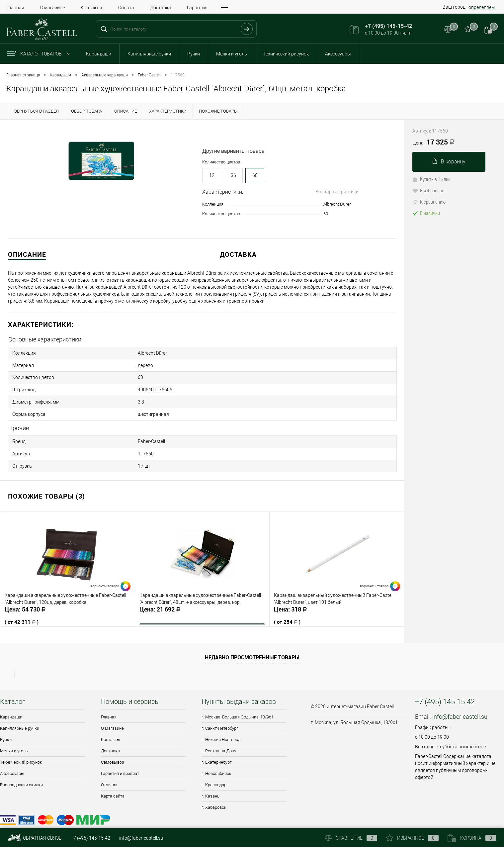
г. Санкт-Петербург (220, 720)
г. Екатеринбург (216, 754)
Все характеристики (337, 192)
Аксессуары (338, 54)
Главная (15, 8)
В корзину (449, 162)
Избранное (412, 838)
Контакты (91, 8)
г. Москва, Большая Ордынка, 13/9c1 (238, 709)
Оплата (126, 8)
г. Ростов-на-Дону (219, 743)
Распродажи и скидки (21, 776)
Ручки (194, 54)
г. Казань (210, 788)
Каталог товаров (40, 54)
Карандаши (99, 54)
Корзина (472, 838)
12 (212, 175)
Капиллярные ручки (149, 54)
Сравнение (351, 838)
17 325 (434, 142)
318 (337, 609)
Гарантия (197, 8)
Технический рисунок (286, 54)
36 (233, 175)
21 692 (202, 606)
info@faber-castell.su (460, 708)
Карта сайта (113, 788)
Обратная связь (35, 838)
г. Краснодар (214, 776)
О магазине (52, 8)
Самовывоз (113, 754)
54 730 (68, 609)
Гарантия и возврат (120, 765)
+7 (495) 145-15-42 (90, 838)
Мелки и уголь (232, 54)
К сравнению (429, 202)
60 (255, 175)
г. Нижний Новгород (221, 731)
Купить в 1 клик (431, 179)
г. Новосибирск (216, 765)
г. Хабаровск (214, 799)
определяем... (483, 7)
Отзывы (109, 776)
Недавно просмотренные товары (252, 649)
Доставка (161, 8)
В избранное (428, 190)
